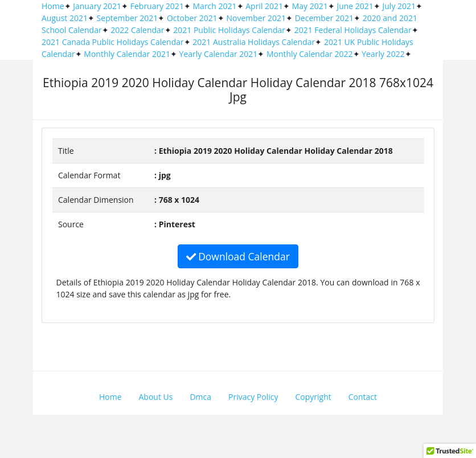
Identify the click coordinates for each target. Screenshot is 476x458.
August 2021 (65, 18)
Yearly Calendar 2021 (219, 54)
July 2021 (399, 6)
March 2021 (215, 6)
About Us (156, 397)
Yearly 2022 (383, 54)
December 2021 (324, 18)
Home (53, 6)
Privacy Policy (253, 397)
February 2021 (157, 6)
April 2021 (264, 6)
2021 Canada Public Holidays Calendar (113, 42)
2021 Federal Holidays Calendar (353, 30)
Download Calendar (238, 256)
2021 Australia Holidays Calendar (254, 42)
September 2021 (128, 18)
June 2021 (355, 6)
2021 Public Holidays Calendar (229, 30)
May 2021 (310, 6)
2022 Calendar (137, 30)
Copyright (313, 397)
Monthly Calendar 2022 (310, 54)
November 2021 (256, 18)
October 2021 (192, 18)
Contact (363, 397)
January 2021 (97, 6)
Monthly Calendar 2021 (127, 54)
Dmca (200, 397)
